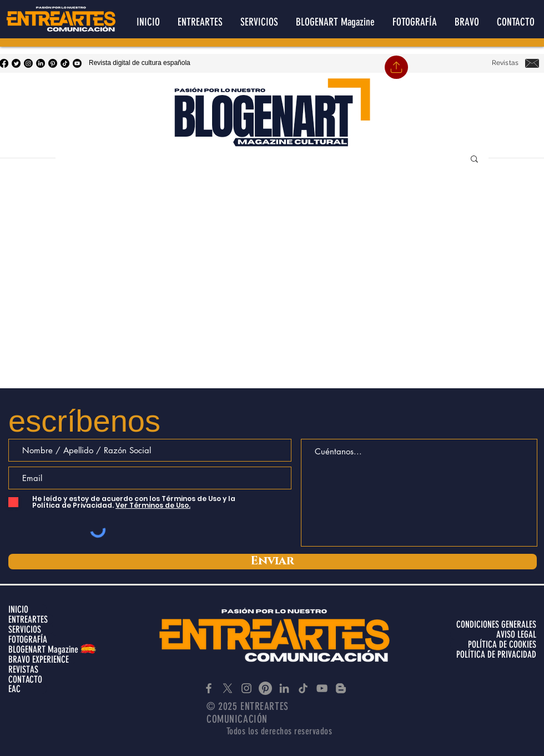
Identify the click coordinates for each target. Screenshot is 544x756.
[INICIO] (27, 609)
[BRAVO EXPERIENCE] (42, 659)
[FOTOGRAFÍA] (32, 639)
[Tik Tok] (65, 63)
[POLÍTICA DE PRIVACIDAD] (493, 654)
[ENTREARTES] (31, 619)
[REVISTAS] (27, 669)
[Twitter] (16, 63)
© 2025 (223, 706)
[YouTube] (77, 63)
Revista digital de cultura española (140, 63)
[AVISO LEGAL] (493, 634)
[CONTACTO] (27, 679)
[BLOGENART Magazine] (47, 649)
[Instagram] (28, 63)
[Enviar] (273, 562)
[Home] (396, 67)
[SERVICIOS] (31, 629)
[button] (474, 160)
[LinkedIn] (41, 63)
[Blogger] (341, 688)
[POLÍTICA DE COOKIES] (493, 644)
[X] (228, 688)
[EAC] (27, 689)
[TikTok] (303, 688)
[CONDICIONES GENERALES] (493, 624)
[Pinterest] (53, 63)
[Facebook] (209, 688)
